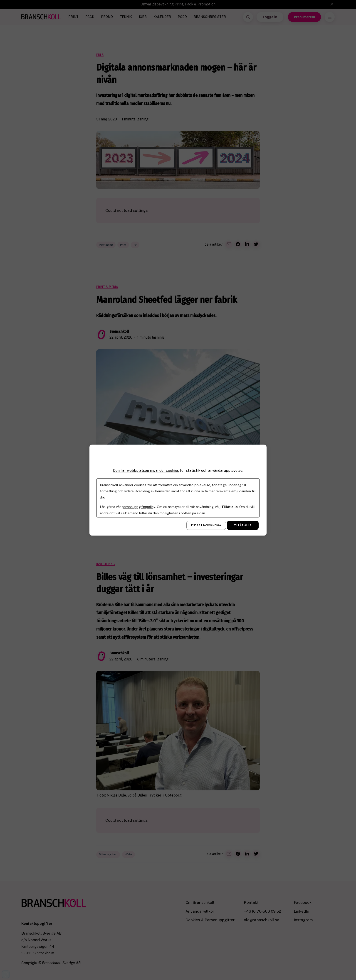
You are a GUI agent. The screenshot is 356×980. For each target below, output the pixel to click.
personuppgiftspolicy (138, 507)
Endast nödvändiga (206, 525)
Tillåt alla (243, 525)
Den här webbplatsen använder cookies (146, 470)
